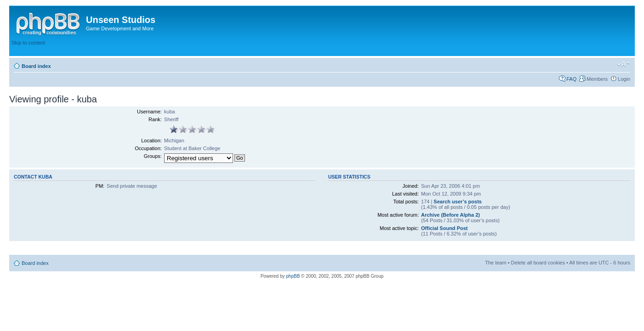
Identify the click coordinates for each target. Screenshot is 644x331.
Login (624, 79)
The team (496, 263)
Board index (36, 66)
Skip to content (28, 43)
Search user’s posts (458, 202)
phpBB (293, 276)
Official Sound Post (444, 228)
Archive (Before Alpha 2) (450, 215)
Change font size (624, 64)
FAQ (571, 79)
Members (597, 79)
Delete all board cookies (538, 263)
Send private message (132, 186)
